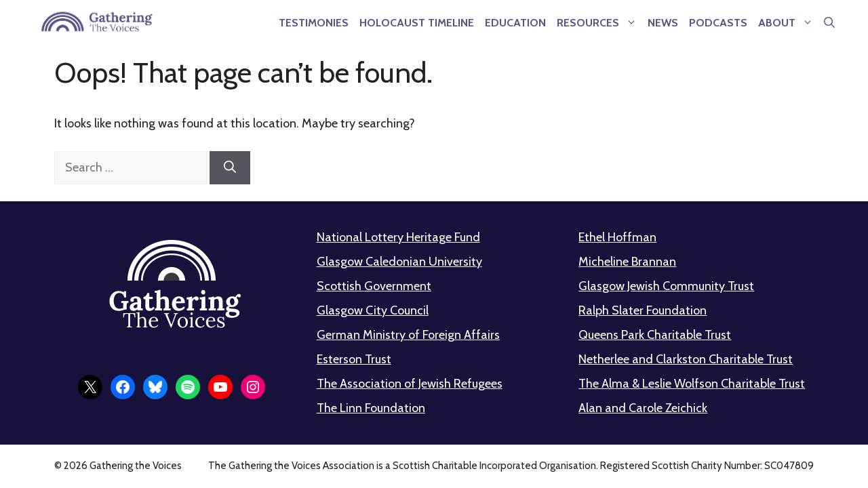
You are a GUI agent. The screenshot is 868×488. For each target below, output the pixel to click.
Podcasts (718, 23)
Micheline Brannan (627, 262)
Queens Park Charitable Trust (655, 335)
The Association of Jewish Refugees (410, 384)
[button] (829, 23)
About (788, 23)
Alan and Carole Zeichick (643, 408)
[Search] (230, 168)
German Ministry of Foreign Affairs (408, 335)
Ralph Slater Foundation (643, 310)
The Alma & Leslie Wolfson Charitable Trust (692, 384)
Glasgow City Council (373, 310)
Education (515, 23)
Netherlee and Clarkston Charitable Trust (686, 359)
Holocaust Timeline (417, 23)
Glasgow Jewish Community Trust (666, 286)
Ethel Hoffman (617, 237)
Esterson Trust (354, 359)
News (663, 23)
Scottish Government (374, 286)
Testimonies (314, 23)
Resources (599, 23)
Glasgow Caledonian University (399, 262)
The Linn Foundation (371, 408)
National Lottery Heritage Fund (398, 237)
